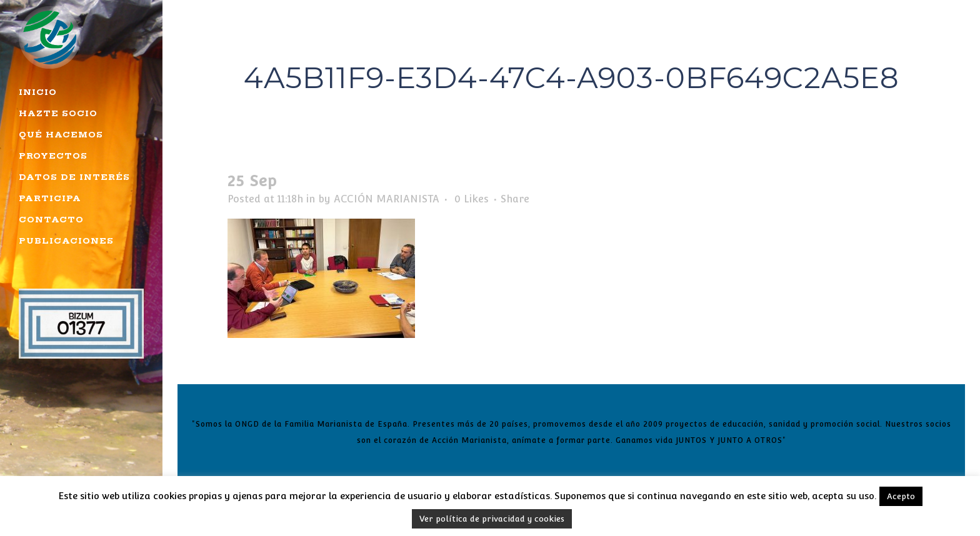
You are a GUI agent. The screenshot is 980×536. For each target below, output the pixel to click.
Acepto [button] (901, 496)
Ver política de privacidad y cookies (492, 519)
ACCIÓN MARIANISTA (387, 199)
